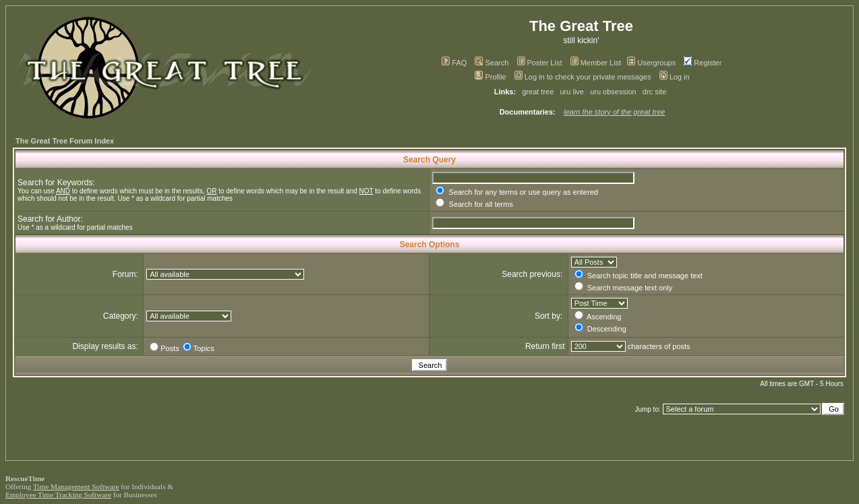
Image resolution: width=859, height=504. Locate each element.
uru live (572, 92)
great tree (538, 92)
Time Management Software (76, 486)
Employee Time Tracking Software (58, 495)
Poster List (540, 63)
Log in (675, 77)
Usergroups (651, 63)
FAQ (454, 63)
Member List (596, 63)
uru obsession (613, 92)
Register (703, 63)
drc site (654, 92)
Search (492, 63)
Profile (490, 77)
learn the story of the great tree (614, 112)
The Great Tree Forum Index (65, 141)
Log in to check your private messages (583, 77)
